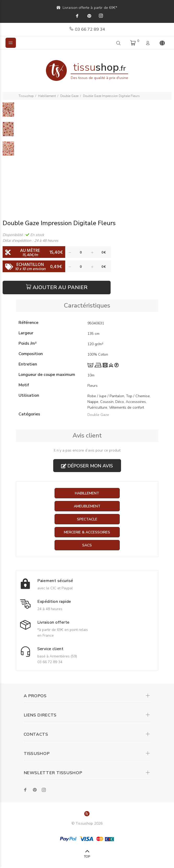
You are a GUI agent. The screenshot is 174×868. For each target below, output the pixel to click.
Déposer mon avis (87, 466)
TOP (87, 857)
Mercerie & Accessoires (87, 532)
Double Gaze (69, 96)
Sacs (87, 545)
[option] (8, 112)
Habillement (47, 96)
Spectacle (87, 519)
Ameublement (87, 506)
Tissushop (26, 96)
